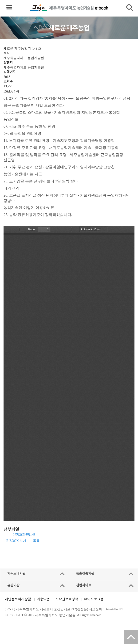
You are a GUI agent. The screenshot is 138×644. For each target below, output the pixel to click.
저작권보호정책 (67, 599)
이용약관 (43, 599)
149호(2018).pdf (24, 534)
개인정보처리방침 (18, 599)
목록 (36, 541)
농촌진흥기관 (85, 574)
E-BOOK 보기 (16, 541)
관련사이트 (84, 585)
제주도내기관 (16, 574)
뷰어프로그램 (94, 599)
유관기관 (13, 585)
